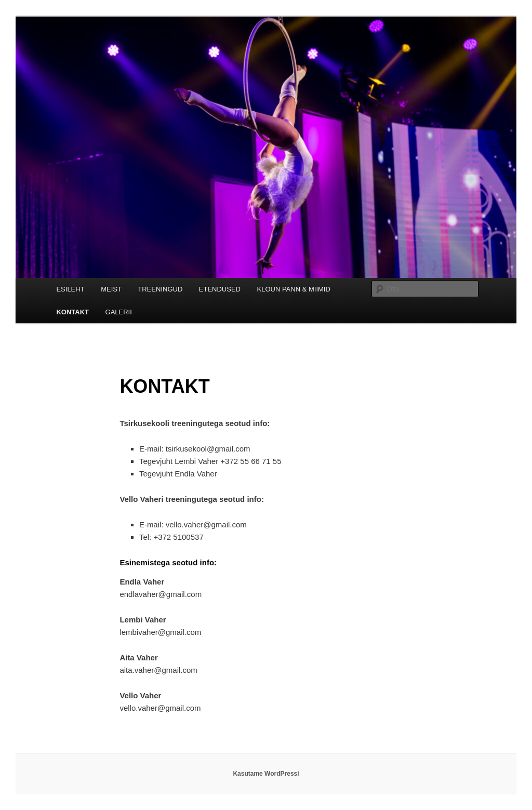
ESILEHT (70, 289)
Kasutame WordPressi (266, 774)
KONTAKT (72, 312)
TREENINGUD (160, 289)
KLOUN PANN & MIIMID (294, 289)
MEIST (111, 289)
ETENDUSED (220, 289)
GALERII (119, 312)
